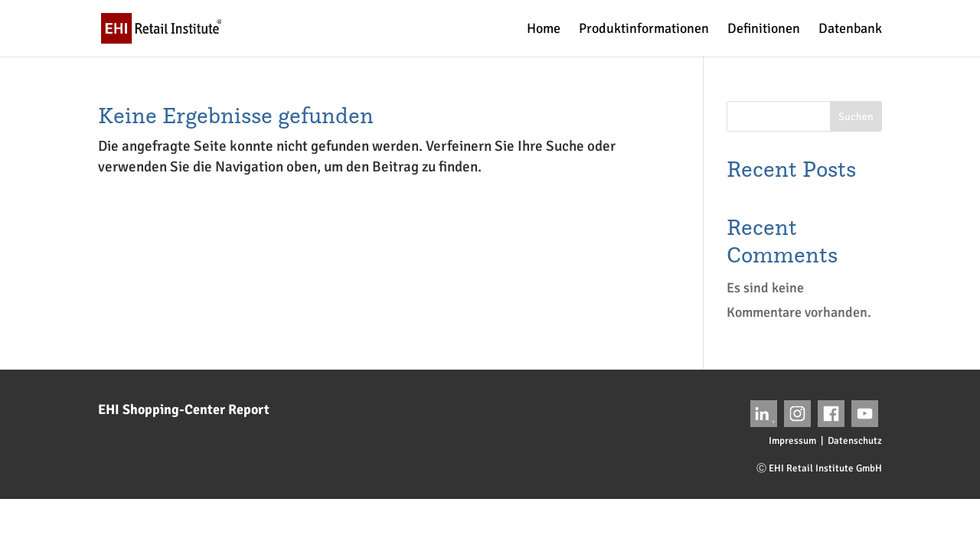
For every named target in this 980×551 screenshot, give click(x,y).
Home (544, 30)
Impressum (792, 441)
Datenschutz (855, 441)
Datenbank (850, 30)
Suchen (856, 117)
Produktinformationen (644, 30)
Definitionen (764, 30)
